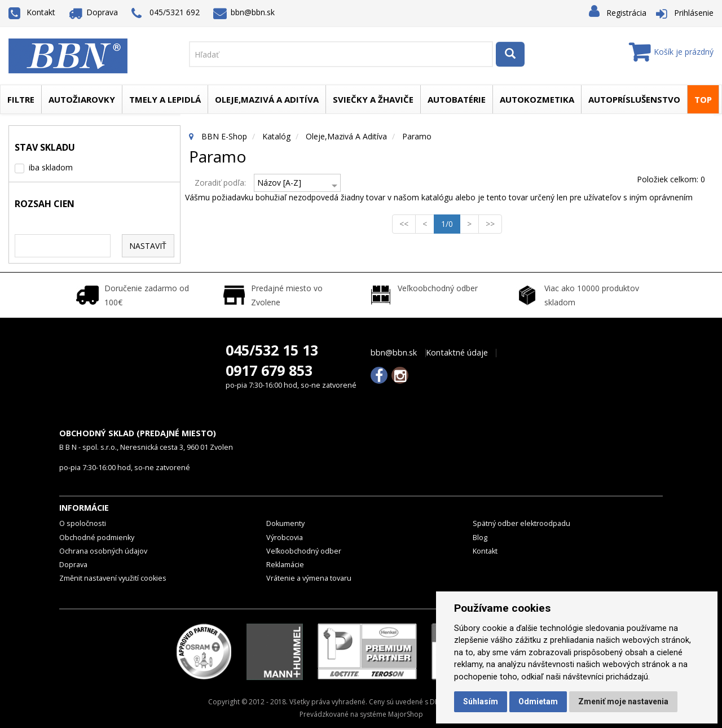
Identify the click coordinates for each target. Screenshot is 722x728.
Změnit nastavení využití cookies (113, 578)
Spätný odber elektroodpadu (521, 523)
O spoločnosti (83, 523)
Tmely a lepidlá (165, 99)
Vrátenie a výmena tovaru (309, 578)
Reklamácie (285, 565)
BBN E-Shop (224, 136)
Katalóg (276, 136)
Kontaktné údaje (457, 353)
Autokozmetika (537, 99)
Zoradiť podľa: (220, 183)
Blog (480, 538)
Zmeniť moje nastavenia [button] (623, 701)
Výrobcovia (285, 538)
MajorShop (406, 714)
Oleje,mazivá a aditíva (267, 99)
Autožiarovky (82, 99)
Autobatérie (457, 99)
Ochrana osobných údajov (103, 551)
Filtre (21, 99)
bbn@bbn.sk (244, 12)
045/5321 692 (166, 13)
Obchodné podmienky (97, 538)
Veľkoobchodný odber (304, 551)
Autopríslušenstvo (634, 99)
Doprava (94, 12)
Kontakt (32, 12)
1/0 (451, 223)
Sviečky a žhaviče (373, 99)
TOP (703, 99)
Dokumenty (285, 523)
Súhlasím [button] (481, 701)
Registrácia (626, 13)
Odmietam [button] (538, 701)
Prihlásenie (694, 13)
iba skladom (51, 167)
